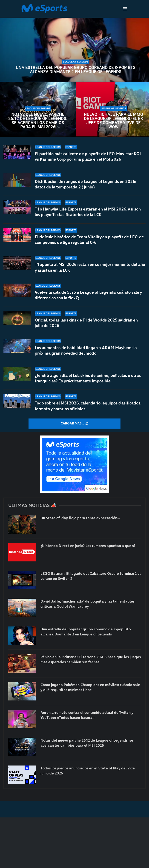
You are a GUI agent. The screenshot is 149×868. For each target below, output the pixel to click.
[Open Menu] (125, 9)
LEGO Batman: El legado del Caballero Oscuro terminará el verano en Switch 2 (91, 576)
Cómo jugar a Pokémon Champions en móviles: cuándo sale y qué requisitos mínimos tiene (90, 687)
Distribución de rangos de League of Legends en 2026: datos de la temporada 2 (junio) (85, 184)
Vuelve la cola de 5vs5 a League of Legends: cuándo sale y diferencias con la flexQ (88, 295)
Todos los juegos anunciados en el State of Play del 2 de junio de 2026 (88, 771)
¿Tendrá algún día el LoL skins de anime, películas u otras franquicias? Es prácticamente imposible (88, 378)
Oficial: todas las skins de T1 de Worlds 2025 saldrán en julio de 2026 (86, 323)
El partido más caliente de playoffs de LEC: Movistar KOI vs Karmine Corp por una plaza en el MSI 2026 (88, 156)
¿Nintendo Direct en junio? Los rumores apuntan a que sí (88, 546)
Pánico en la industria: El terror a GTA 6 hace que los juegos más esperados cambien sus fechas (91, 659)
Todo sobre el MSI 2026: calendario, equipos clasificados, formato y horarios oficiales (88, 406)
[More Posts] (74, 424)
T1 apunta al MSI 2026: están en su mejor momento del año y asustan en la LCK (90, 267)
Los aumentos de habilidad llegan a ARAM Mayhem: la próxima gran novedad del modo (86, 350)
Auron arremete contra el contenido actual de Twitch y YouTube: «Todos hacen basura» (87, 715)
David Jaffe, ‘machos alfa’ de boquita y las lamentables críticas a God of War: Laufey (87, 604)
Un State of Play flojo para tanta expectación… (80, 518)
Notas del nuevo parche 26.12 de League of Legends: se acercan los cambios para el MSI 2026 (38, 121)
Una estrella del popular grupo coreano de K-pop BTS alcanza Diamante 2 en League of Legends (76, 70)
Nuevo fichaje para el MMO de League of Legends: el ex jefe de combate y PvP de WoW (114, 121)
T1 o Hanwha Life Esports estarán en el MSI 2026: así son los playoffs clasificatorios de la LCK (88, 212)
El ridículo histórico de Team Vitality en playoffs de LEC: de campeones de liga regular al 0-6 (89, 240)
